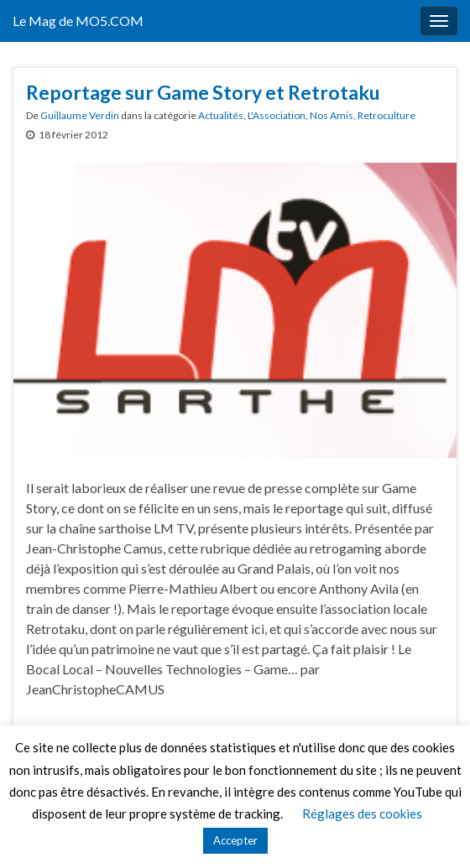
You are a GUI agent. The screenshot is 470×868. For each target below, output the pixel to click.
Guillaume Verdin (80, 115)
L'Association (277, 115)
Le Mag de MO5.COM (78, 21)
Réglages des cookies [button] (362, 813)
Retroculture (386, 115)
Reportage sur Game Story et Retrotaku (203, 92)
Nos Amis (332, 115)
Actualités (221, 115)
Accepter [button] (235, 840)
